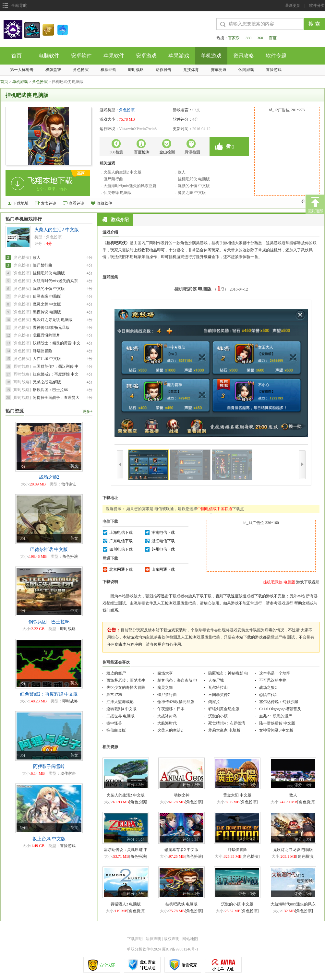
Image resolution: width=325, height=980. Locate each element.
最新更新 (293, 6)
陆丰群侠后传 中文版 (277, 723)
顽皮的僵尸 (116, 673)
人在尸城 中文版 (47, 359)
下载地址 (21, 203)
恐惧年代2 (268, 695)
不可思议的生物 (273, 680)
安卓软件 (81, 56)
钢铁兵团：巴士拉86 (50, 390)
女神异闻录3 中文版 (276, 730)
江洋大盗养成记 (120, 702)
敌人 (182, 172)
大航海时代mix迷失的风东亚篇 (130, 186)
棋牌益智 (53, 70)
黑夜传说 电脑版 (47, 312)
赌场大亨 (165, 673)
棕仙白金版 (116, 730)
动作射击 (163, 70)
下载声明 (135, 939)
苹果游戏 (179, 56)
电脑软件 (49, 56)
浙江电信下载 (163, 541)
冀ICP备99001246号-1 (180, 949)
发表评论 (49, 203)
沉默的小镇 (218, 716)
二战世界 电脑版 (120, 716)
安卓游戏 (146, 56)
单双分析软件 (138, 949)
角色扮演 (81, 70)
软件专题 (276, 56)
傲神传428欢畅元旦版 (51, 328)
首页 (17, 56)
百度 (273, 38)
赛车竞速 (219, 70)
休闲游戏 (246, 70)
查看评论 (77, 203)
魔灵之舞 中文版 (192, 193)
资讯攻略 (244, 56)
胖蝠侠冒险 (42, 351)
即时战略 (136, 70)
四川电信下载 (121, 549)
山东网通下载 (163, 569)
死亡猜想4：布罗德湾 (227, 723)
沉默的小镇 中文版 (194, 186)
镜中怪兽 (114, 723)
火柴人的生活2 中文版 (122, 172)
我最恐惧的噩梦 (46, 335)
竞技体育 (191, 70)
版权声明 (172, 939)
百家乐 (234, 38)
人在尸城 (216, 680)
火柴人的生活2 (170, 730)
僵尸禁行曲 (113, 179)
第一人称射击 (22, 70)
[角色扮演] (22, 257)
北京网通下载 (121, 569)
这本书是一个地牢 (275, 673)
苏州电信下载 (163, 549)
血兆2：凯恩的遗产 (276, 716)
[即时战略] (22, 366)
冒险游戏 (274, 70)
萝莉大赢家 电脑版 (224, 730)
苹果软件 (114, 56)
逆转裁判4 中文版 (121, 709)
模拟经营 (108, 70)
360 (248, 38)
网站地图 (190, 939)
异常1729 (114, 695)
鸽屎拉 (214, 702)
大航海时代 (167, 723)
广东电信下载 (121, 541)
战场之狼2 (268, 687)
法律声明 (153, 939)
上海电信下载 (121, 532)
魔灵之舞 (165, 687)
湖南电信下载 (163, 532)
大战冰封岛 (167, 716)
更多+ (87, 412)
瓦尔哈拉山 (218, 687)
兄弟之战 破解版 (47, 382)
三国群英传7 (219, 695)
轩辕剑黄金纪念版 (224, 709)
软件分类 (317, 6)
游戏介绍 (115, 220)
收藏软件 (104, 203)
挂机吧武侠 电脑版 (194, 179)
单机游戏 (211, 56)
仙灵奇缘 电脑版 (118, 193)
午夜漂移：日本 (171, 709)
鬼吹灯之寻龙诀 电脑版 (53, 320)
